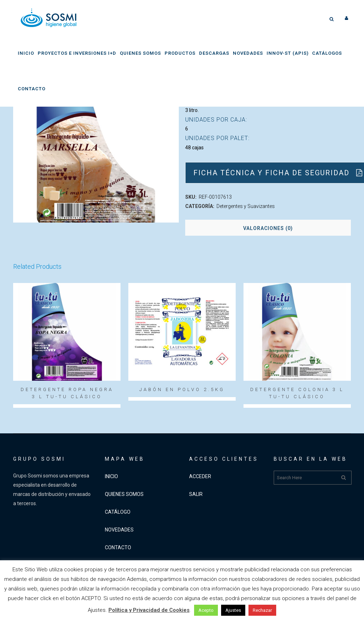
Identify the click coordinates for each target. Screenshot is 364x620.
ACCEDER (200, 476)
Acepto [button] (206, 610)
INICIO (111, 476)
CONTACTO (118, 547)
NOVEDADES (119, 530)
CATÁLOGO (118, 512)
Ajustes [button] (233, 610)
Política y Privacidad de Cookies (149, 610)
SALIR (196, 494)
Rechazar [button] (262, 610)
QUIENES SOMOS (124, 494)
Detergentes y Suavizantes (246, 206)
